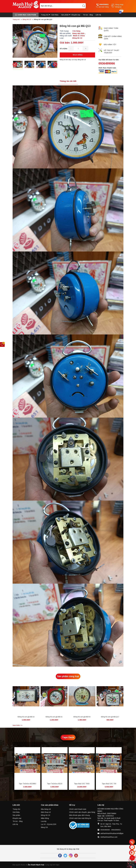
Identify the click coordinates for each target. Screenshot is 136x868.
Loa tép (44, 821)
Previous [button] (15, 64)
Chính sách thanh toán (78, 809)
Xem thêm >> (18, 725)
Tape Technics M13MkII (27, 784)
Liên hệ (15, 824)
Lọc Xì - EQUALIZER (49, 824)
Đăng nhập (119, 5)
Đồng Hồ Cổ (45, 815)
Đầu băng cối (46, 809)
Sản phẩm (16, 815)
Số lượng (64, 49)
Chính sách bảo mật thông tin (80, 818)
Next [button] (55, 64)
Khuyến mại (17, 818)
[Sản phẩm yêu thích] (2, 344)
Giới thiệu (16, 812)
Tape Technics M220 (55, 784)
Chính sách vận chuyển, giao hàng (82, 812)
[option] (18, 64)
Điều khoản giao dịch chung (79, 815)
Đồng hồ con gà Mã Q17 (110, 717)
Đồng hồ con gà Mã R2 (82, 717)
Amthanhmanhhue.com (109, 837)
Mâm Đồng (45, 818)
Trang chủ (16, 809)
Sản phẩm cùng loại (68, 676)
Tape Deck (68, 737)
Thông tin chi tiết (68, 81)
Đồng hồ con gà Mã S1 (54, 717)
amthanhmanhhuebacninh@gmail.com (114, 833)
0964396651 (103, 5)
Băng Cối (44, 827)
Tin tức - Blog (18, 821)
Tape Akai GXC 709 (109, 784)
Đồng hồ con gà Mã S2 (26, 717)
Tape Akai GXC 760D (82, 784)
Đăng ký (118, 7)
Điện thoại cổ (46, 812)
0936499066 (107, 63)
